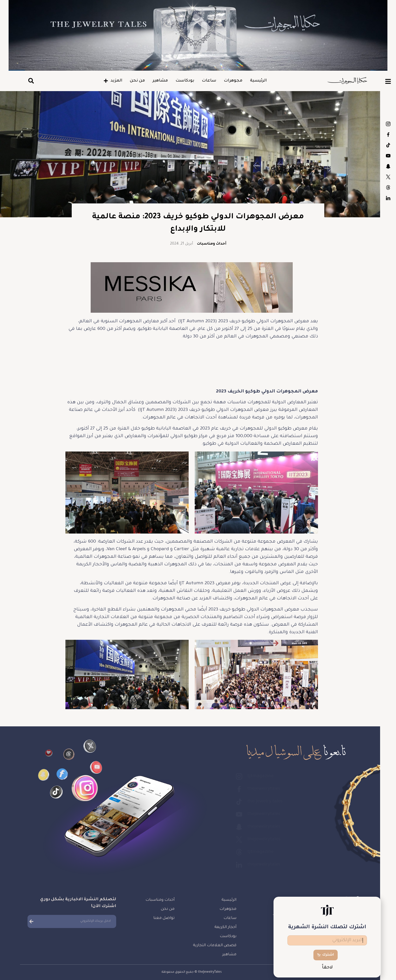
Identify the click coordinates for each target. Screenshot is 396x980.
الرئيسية (258, 81)
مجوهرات (233, 81)
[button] (31, 81)
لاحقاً (327, 968)
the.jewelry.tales (388, 145)
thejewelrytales (388, 135)
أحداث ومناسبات (212, 244)
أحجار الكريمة (225, 927)
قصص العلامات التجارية (215, 946)
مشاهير (160, 81)
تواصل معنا (164, 918)
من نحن (137, 81)
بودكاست (185, 81)
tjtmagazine (388, 124)
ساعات (209, 81)
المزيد (113, 81)
